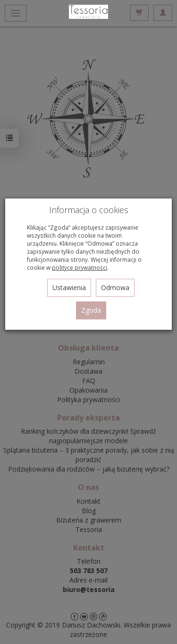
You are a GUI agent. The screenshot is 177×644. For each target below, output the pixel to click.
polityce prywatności (80, 267)
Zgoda (91, 310)
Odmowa (115, 288)
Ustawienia (69, 288)
